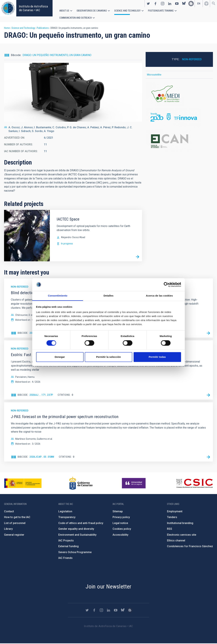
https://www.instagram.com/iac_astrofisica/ (163, 4)
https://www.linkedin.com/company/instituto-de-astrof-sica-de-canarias (170, 4)
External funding (68, 547)
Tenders (172, 518)
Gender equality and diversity (76, 529)
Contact (9, 512)
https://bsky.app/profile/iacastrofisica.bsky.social (184, 4)
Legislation (65, 512)
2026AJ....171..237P (41, 396)
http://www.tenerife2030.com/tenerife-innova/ (179, 118)
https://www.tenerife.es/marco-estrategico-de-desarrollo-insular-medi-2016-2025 (179, 95)
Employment (175, 512)
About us (64, 11)
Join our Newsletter (108, 587)
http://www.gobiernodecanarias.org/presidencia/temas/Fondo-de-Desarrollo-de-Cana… (179, 141)
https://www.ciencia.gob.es (23, 484)
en (199, 4)
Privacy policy (121, 518)
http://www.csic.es (194, 484)
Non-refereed (192, 60)
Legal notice (120, 524)
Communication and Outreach (76, 18)
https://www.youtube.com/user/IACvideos (177, 4)
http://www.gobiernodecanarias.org (81, 484)
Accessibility (120, 535)
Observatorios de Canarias (92, 11)
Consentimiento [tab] (58, 296)
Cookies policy (122, 529)
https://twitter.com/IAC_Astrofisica (148, 4)
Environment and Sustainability (77, 535)
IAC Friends (65, 558)
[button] (73, 93)
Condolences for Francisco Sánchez (190, 547)
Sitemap (118, 512)
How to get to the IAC (17, 518)
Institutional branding (180, 524)
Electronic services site (182, 535)
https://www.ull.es (134, 484)
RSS (170, 529)
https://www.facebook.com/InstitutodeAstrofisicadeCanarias (155, 4)
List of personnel (15, 524)
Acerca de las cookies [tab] (159, 296)
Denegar (60, 357)
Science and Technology (127, 11)
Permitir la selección (108, 357)
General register (14, 535)
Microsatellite (154, 75)
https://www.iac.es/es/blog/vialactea (191, 4)
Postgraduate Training (161, 11)
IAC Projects (66, 541)
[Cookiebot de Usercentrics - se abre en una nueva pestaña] (166, 285)
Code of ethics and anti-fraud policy (81, 524)
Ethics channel (176, 541)
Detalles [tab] (108, 296)
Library (8, 529)
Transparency (67, 518)
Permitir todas (157, 357)
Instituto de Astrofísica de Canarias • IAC (33, 8)
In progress (67, 244)
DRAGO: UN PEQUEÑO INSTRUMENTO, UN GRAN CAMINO (57, 56)
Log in (206, 4)
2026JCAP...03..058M (42, 457)
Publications (43, 28)
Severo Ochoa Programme (75, 553)
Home (7, 28)
